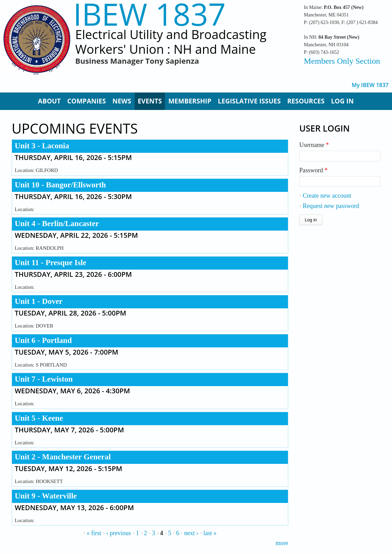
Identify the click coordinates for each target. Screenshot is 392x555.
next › (191, 533)
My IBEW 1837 (370, 85)
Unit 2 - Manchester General (63, 457)
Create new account (327, 196)
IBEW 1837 (150, 14)
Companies (86, 101)
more (282, 543)
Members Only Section (342, 61)
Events (150, 101)
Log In (342, 101)
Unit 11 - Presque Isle (50, 263)
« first (94, 533)
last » (210, 533)
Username (314, 145)
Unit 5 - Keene (39, 418)
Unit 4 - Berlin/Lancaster (57, 224)
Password (313, 170)
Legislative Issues (249, 101)
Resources (306, 101)
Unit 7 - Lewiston (44, 379)
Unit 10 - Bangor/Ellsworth (60, 185)
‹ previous (118, 533)
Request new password (331, 206)
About (49, 101)
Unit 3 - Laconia (42, 146)
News (122, 101)
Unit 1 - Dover (39, 301)
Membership (190, 101)
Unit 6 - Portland (43, 340)
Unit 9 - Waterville (46, 496)
